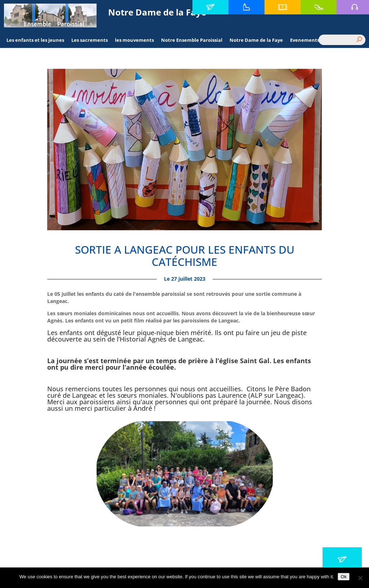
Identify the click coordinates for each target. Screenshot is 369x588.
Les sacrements (90, 40)
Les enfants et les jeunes (35, 40)
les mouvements (134, 40)
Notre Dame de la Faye (256, 40)
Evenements (305, 40)
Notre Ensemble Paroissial (192, 40)
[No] (360, 578)
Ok (344, 577)
